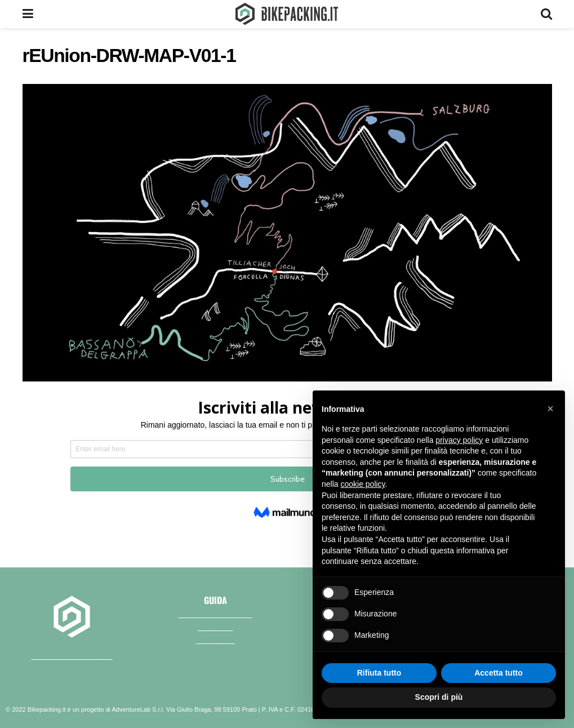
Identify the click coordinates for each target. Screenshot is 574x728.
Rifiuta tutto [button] (379, 673)
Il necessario (215, 640)
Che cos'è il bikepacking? (215, 614)
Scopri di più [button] (439, 697)
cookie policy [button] (362, 484)
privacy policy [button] (459, 440)
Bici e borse (215, 627)
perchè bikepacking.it (72, 655)
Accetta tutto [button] (499, 673)
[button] (550, 409)
